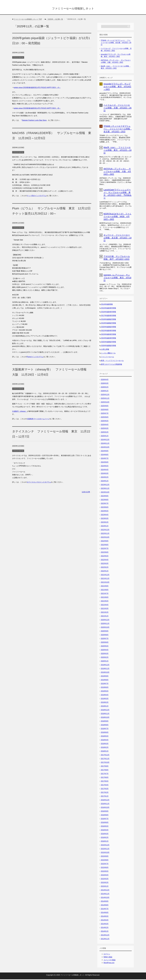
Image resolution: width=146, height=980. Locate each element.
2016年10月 (105, 808)
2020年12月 (105, 620)
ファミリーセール (18, 58)
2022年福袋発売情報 (108, 331)
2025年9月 (105, 407)
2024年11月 (105, 444)
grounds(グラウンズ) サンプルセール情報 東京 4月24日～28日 (117, 87)
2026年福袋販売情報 (108, 346)
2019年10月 (105, 673)
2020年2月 (105, 658)
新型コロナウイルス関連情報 (112, 365)
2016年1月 (105, 842)
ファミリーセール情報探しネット (73, 8)
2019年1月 (105, 707)
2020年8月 (105, 635)
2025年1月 (105, 437)
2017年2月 (105, 793)
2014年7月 (105, 909)
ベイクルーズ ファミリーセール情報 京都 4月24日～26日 (118, 109)
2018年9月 (105, 722)
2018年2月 (105, 748)
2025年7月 (105, 414)
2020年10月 (105, 628)
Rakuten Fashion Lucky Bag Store (34, 121)
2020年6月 (105, 643)
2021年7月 (105, 594)
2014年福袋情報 (107, 305)
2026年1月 (105, 392)
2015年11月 (105, 849)
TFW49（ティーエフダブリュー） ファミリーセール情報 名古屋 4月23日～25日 (116, 43)
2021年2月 (105, 613)
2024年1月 (105, 482)
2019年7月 (105, 684)
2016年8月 (105, 816)
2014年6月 (105, 913)
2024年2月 (105, 478)
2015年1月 (105, 887)
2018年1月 (105, 752)
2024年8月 (105, 455)
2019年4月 (105, 696)
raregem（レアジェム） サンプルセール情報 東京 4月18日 (117, 278)
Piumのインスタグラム (35, 357)
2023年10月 (105, 493)
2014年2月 (105, 928)
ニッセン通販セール (108, 354)
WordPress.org (109, 963)
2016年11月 (105, 804)
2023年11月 (105, 489)
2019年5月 (105, 692)
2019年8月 (105, 681)
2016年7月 (105, 819)
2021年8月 (105, 590)
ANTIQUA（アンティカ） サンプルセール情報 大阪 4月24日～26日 (117, 172)
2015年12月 (105, 846)
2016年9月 (105, 812)
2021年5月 (105, 602)
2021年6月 (105, 598)
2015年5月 (105, 872)
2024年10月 (105, 448)
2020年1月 (105, 662)
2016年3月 (105, 834)
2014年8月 (105, 906)
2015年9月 (105, 857)
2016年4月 (105, 831)
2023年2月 (105, 523)
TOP (28, 20)
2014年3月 (105, 924)
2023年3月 (105, 519)
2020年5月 (105, 647)
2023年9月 (105, 497)
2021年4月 (105, 605)
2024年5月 (105, 467)
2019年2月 (105, 703)
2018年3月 (105, 744)
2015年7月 (105, 864)
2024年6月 (105, 463)
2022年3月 (105, 564)
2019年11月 (105, 669)
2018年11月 (105, 714)
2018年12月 (105, 711)
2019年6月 (105, 688)
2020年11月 (105, 624)
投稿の (108, 958)
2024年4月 (105, 470)
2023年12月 (105, 485)
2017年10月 (105, 763)
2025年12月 (105, 395)
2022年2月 (105, 568)
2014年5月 (105, 917)
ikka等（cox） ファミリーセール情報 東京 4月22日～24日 (118, 151)
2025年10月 (105, 403)
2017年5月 (105, 782)
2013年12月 (105, 936)
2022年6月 (105, 553)
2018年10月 (105, 718)
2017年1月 (105, 797)
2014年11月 (105, 894)
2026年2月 (105, 388)
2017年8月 (105, 771)
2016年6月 (105, 823)
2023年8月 (105, 500)
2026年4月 (105, 380)
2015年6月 (105, 868)
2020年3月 (105, 654)
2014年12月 (105, 891)
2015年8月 (105, 861)
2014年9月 (105, 902)
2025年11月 (105, 399)
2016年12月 (105, 801)
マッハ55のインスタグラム (37, 196)
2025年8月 (105, 410)
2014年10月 (105, 898)
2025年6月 (105, 418)
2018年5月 (105, 737)
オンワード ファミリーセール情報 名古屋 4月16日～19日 (118, 238)
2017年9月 (105, 767)
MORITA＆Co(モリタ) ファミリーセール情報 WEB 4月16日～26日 (117, 217)
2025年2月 (105, 433)
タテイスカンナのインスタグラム (39, 483)
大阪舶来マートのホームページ (38, 420)
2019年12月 (105, 665)
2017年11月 (105, 759)
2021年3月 (105, 609)
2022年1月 (105, 572)
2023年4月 (105, 515)
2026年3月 (105, 384)
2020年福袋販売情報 (108, 327)
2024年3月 (105, 474)
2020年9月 (105, 632)
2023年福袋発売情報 (108, 335)
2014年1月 (105, 932)
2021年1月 (105, 617)
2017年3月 (105, 789)
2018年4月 (105, 741)
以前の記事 (86, 493)
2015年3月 (105, 879)
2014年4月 (105, 921)
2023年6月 (105, 508)
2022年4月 (105, 560)
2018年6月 (105, 733)
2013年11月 (105, 939)
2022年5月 (105, 557)
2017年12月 (105, 756)
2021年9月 (105, 587)
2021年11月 (105, 579)
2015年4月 (105, 876)
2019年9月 (105, 677)
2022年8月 (105, 545)
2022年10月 (105, 538)
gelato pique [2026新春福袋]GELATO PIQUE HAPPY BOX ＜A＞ (37, 88)
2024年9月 (105, 452)
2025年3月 (105, 429)
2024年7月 (105, 459)
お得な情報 (105, 350)
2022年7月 (105, 549)
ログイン (107, 955)
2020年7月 (105, 639)
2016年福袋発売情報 (108, 312)
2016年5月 (105, 827)
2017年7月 (105, 774)
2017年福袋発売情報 (108, 316)
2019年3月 (105, 699)
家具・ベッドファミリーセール (112, 361)
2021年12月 (105, 575)
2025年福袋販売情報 (108, 343)
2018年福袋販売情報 (108, 320)
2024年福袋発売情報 (108, 339)
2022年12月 (105, 530)
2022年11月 (105, 534)
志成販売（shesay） (20, 412)
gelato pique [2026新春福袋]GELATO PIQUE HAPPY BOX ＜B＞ (37, 109)
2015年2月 (105, 883)
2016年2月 (105, 838)
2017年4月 (105, 786)
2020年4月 (105, 650)
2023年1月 (105, 527)
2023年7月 (105, 504)
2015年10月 (105, 853)
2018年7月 (105, 729)
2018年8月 (105, 726)
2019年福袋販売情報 (108, 324)
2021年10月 (105, 583)
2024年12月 (105, 440)
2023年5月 (105, 512)
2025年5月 (105, 422)
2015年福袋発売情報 (108, 309)
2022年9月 (105, 542)
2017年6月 (105, 778)
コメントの (109, 961)
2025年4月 (105, 425)
